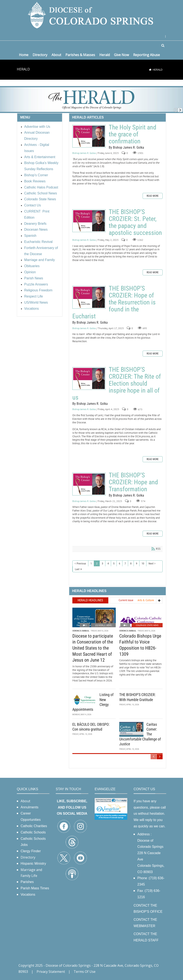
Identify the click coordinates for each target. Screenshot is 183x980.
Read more (153, 196)
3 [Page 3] (102, 563)
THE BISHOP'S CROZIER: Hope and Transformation (89, 484)
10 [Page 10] (143, 563)
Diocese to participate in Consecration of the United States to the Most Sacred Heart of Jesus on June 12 (93, 648)
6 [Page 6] (119, 563)
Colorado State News (147, 625)
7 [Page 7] (125, 563)
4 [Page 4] (108, 563)
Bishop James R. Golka (84, 153)
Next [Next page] (151, 563)
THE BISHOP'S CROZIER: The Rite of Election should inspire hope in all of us (89, 378)
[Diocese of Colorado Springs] (91, 15)
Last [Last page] (77, 569)
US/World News (103, 625)
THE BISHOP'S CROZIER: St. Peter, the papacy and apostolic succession (89, 221)
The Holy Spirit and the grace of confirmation (89, 136)
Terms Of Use (85, 972)
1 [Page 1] (91, 563)
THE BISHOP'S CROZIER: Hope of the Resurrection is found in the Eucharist (89, 297)
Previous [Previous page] (81, 563)
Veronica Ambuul (81, 631)
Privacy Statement (51, 972)
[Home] (150, 70)
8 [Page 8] (131, 563)
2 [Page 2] (97, 563)
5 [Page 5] (114, 563)
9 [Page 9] (137, 563)
